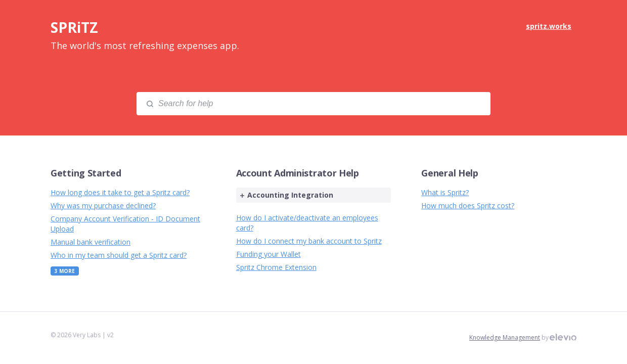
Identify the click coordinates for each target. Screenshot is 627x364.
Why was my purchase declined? (103, 206)
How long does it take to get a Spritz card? (120, 192)
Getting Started (86, 173)
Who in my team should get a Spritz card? (119, 255)
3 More (65, 271)
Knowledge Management (505, 337)
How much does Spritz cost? (468, 206)
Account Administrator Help (298, 173)
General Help (450, 173)
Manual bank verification (91, 242)
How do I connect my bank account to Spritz (309, 241)
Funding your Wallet (268, 254)
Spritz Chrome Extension (276, 267)
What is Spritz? (445, 192)
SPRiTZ (74, 27)
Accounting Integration (287, 195)
